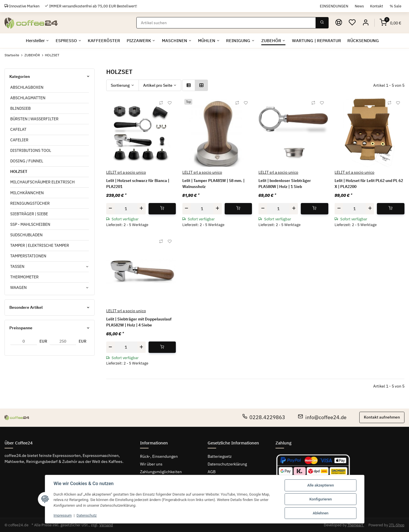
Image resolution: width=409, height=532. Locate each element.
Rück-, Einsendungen (159, 456)
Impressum (63, 515)
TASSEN (17, 266)
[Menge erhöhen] (141, 208)
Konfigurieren (321, 499)
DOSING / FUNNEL (27, 161)
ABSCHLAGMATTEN (28, 98)
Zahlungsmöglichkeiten (161, 472)
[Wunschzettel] (352, 23)
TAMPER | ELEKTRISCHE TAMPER (40, 245)
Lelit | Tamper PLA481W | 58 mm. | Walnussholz (213, 184)
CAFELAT (18, 129)
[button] (366, 23)
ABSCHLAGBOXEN (27, 87)
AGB (212, 472)
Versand (106, 525)
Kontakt (377, 6)
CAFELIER (19, 140)
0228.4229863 (264, 417)
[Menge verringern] (110, 208)
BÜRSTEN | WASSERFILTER (34, 119)
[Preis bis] (63, 341)
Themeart (356, 525)
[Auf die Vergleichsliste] (161, 103)
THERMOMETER (24, 277)
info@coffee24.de (322, 417)
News (359, 6)
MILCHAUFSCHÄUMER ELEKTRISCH (42, 182)
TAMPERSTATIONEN (28, 256)
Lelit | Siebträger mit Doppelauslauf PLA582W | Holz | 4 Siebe (139, 322)
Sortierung (120, 85)
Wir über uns (151, 464)
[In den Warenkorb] (162, 208)
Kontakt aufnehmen (382, 417)
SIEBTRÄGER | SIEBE (29, 214)
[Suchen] (226, 23)
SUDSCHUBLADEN (26, 235)
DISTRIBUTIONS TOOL (31, 150)
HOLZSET (19, 171)
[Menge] (126, 208)
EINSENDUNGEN (334, 6)
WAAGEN (18, 287)
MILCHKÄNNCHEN (27, 193)
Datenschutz (88, 515)
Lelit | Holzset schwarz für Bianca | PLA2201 (138, 184)
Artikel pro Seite (158, 85)
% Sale (396, 6)
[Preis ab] (24, 341)
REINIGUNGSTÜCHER (30, 203)
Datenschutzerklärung (227, 464)
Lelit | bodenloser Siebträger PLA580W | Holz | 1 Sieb (285, 184)
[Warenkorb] (391, 23)
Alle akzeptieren (321, 485)
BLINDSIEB (20, 108)
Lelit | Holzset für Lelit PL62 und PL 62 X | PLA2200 (369, 184)
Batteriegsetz (220, 456)
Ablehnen (321, 513)
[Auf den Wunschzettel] (170, 103)
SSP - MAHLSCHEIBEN (30, 224)
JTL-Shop (397, 525)
